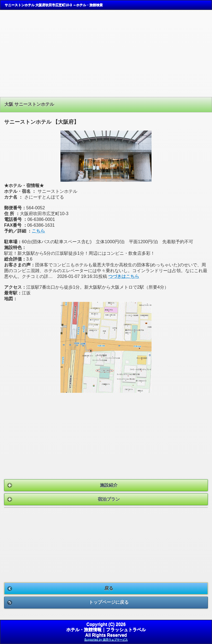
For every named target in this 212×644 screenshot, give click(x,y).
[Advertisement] (106, 53)
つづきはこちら (124, 276)
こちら (38, 231)
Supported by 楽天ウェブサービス (106, 639)
